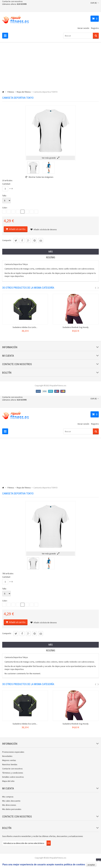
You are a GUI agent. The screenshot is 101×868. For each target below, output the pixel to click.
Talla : (5, 196)
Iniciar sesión (83, 28)
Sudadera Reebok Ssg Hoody (76, 327)
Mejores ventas (9, 760)
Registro (95, 28)
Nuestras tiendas (10, 764)
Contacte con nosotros (12, 1)
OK (49, 843)
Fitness (11, 92)
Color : (5, 208)
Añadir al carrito (17, 229)
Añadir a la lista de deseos (44, 229)
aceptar (91, 865)
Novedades (7, 756)
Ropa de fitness (24, 92)
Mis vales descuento (11, 801)
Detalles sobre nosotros (13, 777)
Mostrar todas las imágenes (39, 177)
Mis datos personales (12, 809)
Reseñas (51, 257)
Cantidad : (7, 184)
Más (51, 252)
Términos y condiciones (13, 773)
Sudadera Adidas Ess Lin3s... (25, 327)
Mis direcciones (9, 805)
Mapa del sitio (8, 781)
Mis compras (8, 797)
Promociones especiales (13, 752)
